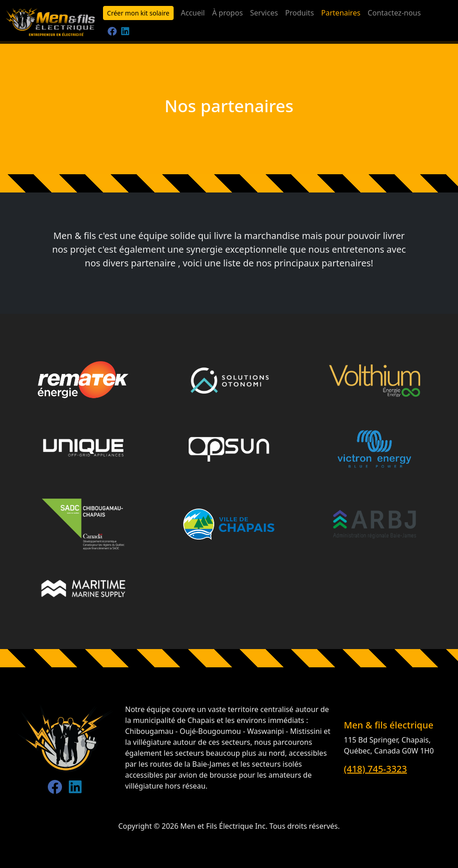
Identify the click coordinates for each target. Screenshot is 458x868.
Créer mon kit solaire (138, 13)
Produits (300, 13)
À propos (227, 13)
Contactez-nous (394, 13)
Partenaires (341, 13)
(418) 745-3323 (376, 769)
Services (264, 13)
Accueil (193, 13)
